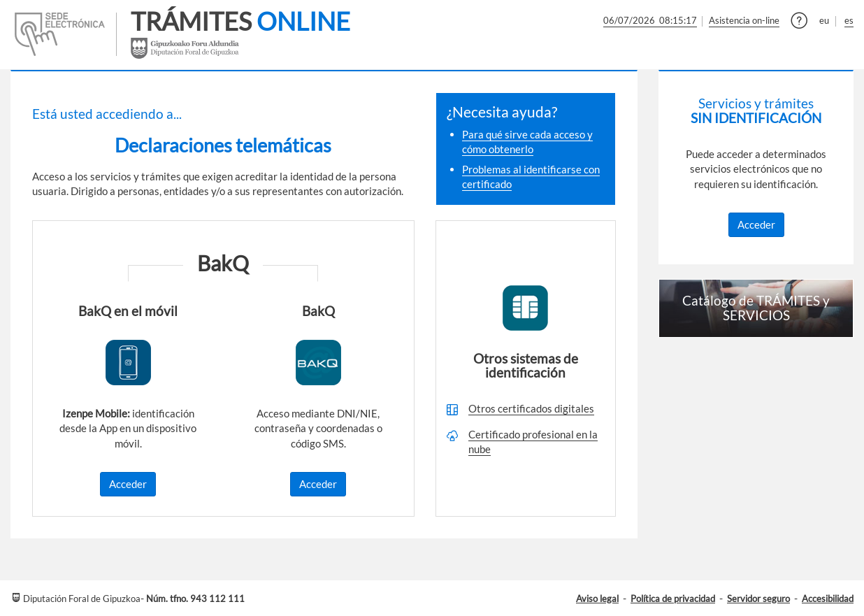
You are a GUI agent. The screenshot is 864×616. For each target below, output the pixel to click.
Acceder (128, 484)
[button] (799, 22)
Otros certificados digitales (531, 408)
